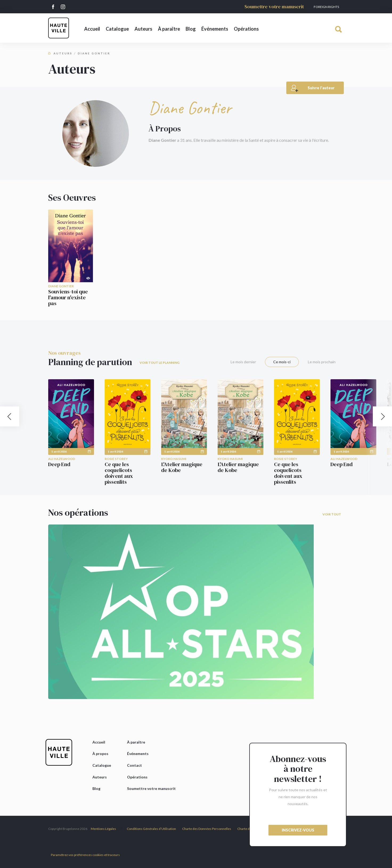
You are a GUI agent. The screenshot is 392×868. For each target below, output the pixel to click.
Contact (134, 765)
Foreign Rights (326, 7)
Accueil (92, 29)
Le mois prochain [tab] (322, 362)
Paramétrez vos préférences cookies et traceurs (85, 855)
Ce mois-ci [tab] (282, 362)
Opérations (246, 29)
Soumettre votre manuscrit (274, 7)
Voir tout (332, 514)
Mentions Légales (103, 829)
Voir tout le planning (160, 363)
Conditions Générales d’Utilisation (151, 829)
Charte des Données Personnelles (207, 829)
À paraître (169, 29)
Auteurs (143, 29)
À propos (100, 754)
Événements (215, 29)
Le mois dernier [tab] (243, 362)
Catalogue (117, 29)
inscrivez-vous (298, 830)
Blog (191, 29)
